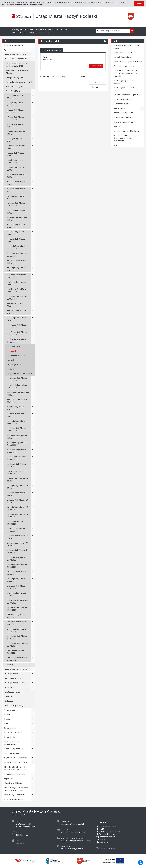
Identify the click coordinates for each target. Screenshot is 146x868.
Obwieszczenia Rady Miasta (125, 52)
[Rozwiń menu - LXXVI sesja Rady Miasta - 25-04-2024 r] (33, 659)
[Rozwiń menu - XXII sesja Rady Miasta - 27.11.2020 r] (33, 247)
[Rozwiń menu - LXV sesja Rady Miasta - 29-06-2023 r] (33, 580)
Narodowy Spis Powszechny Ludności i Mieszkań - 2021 (16, 768)
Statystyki (101, 839)
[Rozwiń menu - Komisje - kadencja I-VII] (33, 683)
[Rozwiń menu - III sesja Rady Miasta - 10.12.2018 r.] (33, 111)
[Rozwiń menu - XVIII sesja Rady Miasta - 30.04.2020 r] (33, 219)
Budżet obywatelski (122, 104)
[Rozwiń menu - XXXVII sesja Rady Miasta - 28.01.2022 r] (33, 386)
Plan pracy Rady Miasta (16, 78)
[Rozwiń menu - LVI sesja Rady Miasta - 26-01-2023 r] (33, 516)
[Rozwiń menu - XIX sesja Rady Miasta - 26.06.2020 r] (33, 226)
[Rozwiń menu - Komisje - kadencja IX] (33, 674)
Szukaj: (93, 77)
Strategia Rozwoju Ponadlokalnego (12, 743)
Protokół (12, 369)
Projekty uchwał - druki (17, 355)
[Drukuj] (105, 41)
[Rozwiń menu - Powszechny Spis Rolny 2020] (33, 762)
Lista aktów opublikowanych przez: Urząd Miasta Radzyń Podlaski (126, 73)
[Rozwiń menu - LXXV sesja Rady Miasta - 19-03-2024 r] (33, 652)
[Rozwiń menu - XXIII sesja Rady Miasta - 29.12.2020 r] (33, 255)
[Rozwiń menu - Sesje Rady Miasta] (33, 91)
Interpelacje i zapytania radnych (19, 82)
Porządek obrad (14, 346)
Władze (31, 30)
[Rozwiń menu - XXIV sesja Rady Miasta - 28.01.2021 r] (33, 262)
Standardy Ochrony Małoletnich (127, 131)
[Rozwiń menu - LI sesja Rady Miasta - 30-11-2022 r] (33, 480)
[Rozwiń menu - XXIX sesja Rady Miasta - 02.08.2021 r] (33, 298)
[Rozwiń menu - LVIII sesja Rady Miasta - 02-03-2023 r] (33, 530)
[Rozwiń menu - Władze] (33, 50)
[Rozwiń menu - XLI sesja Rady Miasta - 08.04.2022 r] (33, 415)
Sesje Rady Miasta (61, 30)
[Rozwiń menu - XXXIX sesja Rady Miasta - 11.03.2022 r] (33, 401)
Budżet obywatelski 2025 (124, 99)
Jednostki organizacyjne (15, 705)
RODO (116, 145)
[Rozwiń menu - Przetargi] (33, 719)
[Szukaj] (132, 31)
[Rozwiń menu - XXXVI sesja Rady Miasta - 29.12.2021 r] (33, 379)
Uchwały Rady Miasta (122, 57)
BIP (25, 30)
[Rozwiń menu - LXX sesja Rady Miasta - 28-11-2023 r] (33, 616)
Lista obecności (44, 33)
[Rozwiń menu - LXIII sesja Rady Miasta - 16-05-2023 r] (33, 566)
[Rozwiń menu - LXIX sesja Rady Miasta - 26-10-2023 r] (33, 609)
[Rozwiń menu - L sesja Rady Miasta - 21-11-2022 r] (33, 472)
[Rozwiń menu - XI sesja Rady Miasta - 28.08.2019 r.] (33, 169)
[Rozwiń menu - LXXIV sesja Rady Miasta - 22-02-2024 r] (33, 645)
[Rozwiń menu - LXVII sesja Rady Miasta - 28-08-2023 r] (33, 594)
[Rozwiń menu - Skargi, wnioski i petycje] (33, 783)
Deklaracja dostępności (107, 826)
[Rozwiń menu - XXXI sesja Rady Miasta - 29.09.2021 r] (33, 312)
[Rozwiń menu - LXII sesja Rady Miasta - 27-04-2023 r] (33, 559)
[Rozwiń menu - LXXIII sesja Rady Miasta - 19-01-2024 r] (33, 637)
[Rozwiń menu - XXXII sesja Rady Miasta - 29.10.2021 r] (33, 319)
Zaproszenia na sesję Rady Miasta (17, 72)
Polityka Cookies (104, 842)
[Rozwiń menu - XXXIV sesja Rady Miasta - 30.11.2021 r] (33, 333)
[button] (92, 83)
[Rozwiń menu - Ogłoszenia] (33, 779)
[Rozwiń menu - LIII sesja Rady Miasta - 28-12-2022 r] (33, 501)
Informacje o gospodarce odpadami (124, 82)
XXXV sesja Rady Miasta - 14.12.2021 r (25, 33)
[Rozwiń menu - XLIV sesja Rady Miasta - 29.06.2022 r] (33, 437)
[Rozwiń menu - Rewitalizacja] (33, 737)
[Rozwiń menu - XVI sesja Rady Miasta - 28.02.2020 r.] (33, 204)
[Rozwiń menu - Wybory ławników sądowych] (33, 758)
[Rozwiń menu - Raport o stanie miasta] (33, 733)
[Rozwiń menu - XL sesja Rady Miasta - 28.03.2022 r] (33, 408)
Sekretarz (9, 701)
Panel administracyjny (106, 848)
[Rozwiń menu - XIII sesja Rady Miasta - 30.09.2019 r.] (33, 183)
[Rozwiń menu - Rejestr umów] (142, 108)
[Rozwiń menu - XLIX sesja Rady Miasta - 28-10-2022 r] (33, 465)
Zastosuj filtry (96, 66)
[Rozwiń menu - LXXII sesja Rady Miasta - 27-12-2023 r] (33, 630)
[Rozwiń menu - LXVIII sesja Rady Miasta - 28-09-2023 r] (33, 602)
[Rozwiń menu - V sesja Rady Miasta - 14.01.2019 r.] (33, 126)
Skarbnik (9, 696)
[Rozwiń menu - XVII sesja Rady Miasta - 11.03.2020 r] (33, 212)
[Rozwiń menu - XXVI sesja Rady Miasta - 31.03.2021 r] (33, 276)
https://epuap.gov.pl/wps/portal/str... (77, 841)
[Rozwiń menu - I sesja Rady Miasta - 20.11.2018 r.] (33, 97)
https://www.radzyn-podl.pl (72, 849)
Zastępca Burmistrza (14, 692)
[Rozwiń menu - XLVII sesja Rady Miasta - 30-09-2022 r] (33, 458)
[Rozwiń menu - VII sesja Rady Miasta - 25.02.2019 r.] (33, 140)
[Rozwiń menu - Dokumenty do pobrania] (33, 795)
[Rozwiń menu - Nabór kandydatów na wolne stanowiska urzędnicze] (33, 789)
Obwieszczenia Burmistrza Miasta (128, 62)
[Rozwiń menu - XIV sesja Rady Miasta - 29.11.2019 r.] (33, 190)
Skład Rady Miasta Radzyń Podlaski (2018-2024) (17, 65)
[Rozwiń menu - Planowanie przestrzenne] (33, 749)
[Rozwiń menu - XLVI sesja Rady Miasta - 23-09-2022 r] (33, 451)
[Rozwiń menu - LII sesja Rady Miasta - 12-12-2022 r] (33, 487)
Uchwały (11, 360)
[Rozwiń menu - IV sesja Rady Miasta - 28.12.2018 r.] (33, 118)
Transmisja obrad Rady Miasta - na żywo (127, 47)
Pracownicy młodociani (123, 117)
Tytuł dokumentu (48, 58)
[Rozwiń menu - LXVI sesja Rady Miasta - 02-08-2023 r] (33, 587)
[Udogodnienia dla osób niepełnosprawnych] (141, 863)
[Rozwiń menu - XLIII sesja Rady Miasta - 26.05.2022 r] (33, 429)
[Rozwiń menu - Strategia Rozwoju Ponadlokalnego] (33, 743)
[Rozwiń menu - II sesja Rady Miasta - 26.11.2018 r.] (33, 104)
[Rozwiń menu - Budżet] (33, 724)
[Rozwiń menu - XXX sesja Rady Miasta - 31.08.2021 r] (33, 305)
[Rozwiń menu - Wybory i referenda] (33, 753)
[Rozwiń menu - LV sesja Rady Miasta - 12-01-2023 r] (33, 508)
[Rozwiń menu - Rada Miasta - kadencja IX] (33, 54)
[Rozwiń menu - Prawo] (33, 714)
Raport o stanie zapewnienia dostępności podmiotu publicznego (126, 138)
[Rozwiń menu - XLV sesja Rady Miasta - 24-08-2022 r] (33, 444)
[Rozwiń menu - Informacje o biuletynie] (33, 799)
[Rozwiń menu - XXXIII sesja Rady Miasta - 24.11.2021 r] (33, 326)
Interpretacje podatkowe (124, 122)
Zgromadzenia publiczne (124, 113)
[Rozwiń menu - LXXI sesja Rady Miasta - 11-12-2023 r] (33, 623)
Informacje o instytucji (13, 45)
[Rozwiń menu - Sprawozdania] (33, 728)
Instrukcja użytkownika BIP (109, 831)
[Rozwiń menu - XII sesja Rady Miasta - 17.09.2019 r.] (33, 176)
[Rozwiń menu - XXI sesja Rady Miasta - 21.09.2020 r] (33, 240)
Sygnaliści (118, 126)
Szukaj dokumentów (52, 50)
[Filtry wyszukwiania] (98, 31)
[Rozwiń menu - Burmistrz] (33, 687)
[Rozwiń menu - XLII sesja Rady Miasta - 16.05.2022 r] (33, 422)
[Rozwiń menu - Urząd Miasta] (33, 710)
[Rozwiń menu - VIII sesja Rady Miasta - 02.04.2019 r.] (33, 147)
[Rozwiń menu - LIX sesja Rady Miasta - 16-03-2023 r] (33, 537)
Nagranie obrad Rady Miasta (20, 373)
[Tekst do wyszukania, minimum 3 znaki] (115, 31)
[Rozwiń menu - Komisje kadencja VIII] (33, 678)
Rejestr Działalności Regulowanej (127, 95)
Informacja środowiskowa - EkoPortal (125, 89)
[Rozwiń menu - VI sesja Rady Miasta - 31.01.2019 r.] (33, 133)
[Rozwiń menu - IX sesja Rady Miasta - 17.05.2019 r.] (33, 154)
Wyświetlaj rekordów (53, 77)
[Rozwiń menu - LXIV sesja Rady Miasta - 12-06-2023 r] (33, 573)
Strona (95, 87)
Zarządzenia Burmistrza (124, 66)
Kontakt (9, 665)
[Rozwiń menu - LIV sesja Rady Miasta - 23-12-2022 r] (33, 494)
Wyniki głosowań (15, 364)
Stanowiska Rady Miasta (16, 87)
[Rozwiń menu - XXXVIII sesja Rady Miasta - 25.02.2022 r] (33, 394)
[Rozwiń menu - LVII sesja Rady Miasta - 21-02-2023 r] (33, 523)
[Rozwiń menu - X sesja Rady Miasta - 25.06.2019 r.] (33, 161)
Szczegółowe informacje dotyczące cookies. (28, 5)
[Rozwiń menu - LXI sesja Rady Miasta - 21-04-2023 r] (33, 551)
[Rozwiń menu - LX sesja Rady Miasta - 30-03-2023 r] (33, 544)
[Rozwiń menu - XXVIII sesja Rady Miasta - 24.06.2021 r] (33, 290)
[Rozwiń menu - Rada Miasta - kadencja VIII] (33, 59)
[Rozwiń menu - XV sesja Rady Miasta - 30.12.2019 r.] (33, 197)
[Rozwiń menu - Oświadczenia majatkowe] (33, 774)
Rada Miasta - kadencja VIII (44, 30)
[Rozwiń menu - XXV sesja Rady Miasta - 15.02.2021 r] (33, 269)
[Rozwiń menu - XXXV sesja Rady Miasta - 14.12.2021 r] (33, 341)
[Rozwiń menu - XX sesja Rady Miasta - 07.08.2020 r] (33, 233)
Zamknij (139, 4)
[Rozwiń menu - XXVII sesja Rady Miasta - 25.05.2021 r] (33, 283)
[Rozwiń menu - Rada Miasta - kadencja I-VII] (33, 669)
